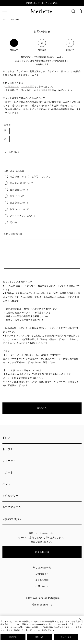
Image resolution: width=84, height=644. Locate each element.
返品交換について (17, 203)
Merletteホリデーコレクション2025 (42, 3)
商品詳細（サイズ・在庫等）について (27, 177)
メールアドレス (12, 152)
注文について (14, 196)
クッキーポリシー (30, 630)
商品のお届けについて (19, 183)
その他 (11, 222)
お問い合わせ (42, 586)
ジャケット (9, 461)
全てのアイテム (12, 507)
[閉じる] (80, 619)
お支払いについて (17, 209)
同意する (13, 637)
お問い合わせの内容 (14, 171)
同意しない (40, 637)
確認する (42, 408)
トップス (8, 449)
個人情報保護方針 (45, 90)
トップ (5, 19)
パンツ (6, 484)
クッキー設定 (66, 637)
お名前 (7, 125)
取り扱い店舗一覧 (42, 568)
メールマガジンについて (20, 216)
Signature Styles (12, 519)
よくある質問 (28, 87)
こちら (40, 378)
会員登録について (17, 190)
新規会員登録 (42, 552)
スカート (8, 472)
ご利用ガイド (12, 87)
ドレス (6, 438)
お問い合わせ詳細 (13, 234)
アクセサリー (10, 496)
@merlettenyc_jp (42, 604)
